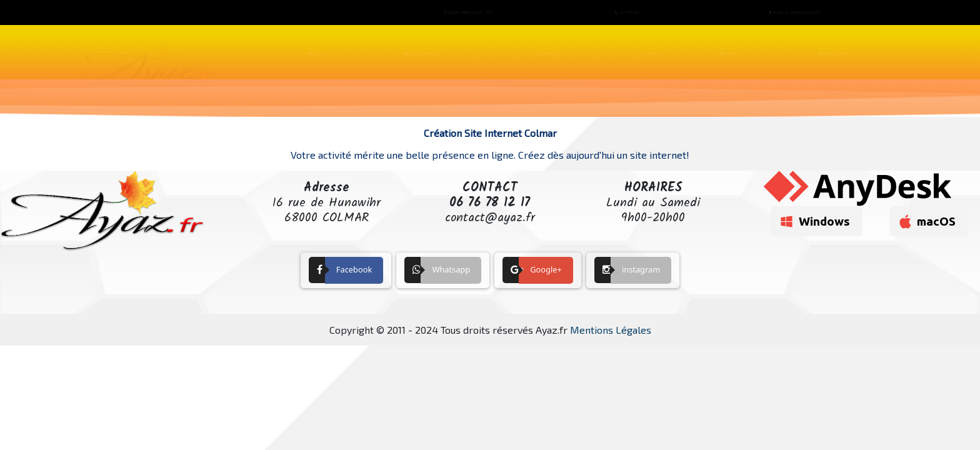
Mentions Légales (611, 330)
